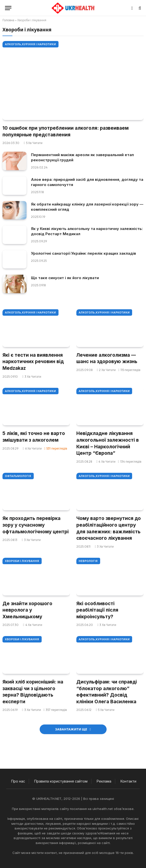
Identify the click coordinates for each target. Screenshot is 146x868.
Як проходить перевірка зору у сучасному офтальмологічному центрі (36, 525)
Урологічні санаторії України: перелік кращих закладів (84, 253)
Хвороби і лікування (22, 561)
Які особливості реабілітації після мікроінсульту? (97, 610)
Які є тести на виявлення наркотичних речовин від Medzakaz (33, 362)
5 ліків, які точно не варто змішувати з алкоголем (34, 437)
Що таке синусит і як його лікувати (65, 278)
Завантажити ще (73, 729)
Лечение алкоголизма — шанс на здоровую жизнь (107, 358)
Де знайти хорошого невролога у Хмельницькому (27, 610)
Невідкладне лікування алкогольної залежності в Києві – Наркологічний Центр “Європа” (108, 443)
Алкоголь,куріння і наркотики (30, 44)
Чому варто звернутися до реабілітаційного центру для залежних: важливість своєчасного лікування (109, 528)
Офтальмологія (18, 476)
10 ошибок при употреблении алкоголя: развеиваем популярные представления (66, 131)
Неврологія (88, 561)
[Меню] (8, 8)
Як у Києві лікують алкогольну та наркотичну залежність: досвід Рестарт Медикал (87, 231)
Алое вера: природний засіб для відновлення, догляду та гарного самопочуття (87, 182)
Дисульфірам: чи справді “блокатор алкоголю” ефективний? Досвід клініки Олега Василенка (107, 692)
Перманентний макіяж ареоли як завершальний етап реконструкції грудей (82, 157)
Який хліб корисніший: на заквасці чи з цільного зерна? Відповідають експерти (33, 692)
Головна (8, 20)
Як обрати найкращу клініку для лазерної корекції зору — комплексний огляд (87, 207)
